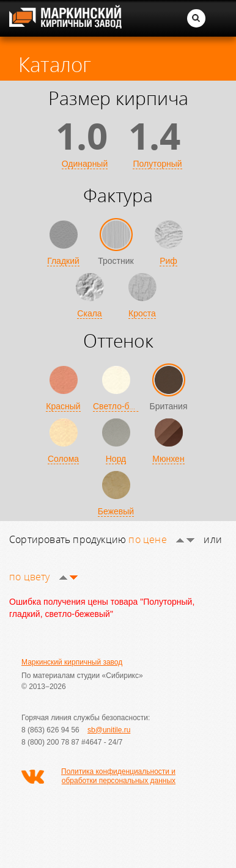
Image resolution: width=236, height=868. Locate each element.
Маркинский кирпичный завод (72, 662)
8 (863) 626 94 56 (50, 730)
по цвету (43, 577)
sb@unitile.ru (109, 730)
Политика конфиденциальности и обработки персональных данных (118, 776)
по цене (161, 539)
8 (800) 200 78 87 (50, 742)
